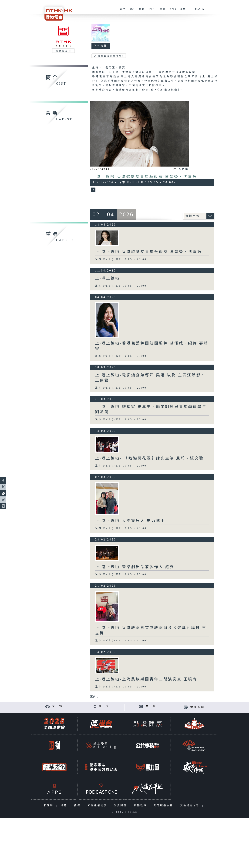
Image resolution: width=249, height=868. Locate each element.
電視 (121, 11)
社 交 (104, 706)
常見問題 (121, 805)
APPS (172, 11)
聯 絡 (151, 706)
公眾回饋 (198, 707)
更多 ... (94, 697)
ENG (198, 9)
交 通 (57, 706)
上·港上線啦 (108, 278)
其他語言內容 (190, 805)
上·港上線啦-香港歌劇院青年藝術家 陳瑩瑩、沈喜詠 (144, 177)
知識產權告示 (98, 805)
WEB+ (151, 11)
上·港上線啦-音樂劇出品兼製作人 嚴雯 (135, 567)
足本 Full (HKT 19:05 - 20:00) (122, 259)
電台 (131, 11)
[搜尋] (215, 8)
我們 (181, 11)
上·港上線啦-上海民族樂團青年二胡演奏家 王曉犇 (146, 679)
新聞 (140, 11)
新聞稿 (49, 805)
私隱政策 (141, 805)
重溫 (161, 11)
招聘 (65, 805)
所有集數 (101, 46)
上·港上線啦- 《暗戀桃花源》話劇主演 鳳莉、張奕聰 (149, 458)
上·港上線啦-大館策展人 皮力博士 (130, 521)
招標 (78, 805)
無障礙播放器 (164, 805)
